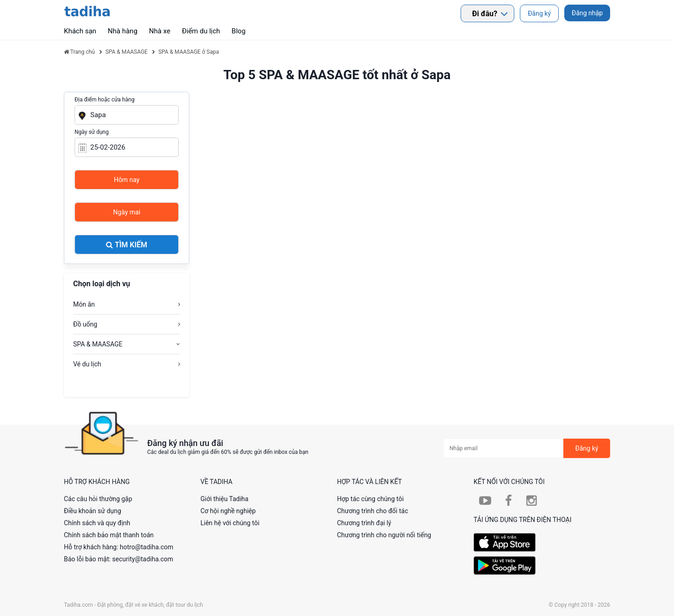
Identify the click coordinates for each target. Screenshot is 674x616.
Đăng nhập (587, 13)
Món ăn (84, 304)
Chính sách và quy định (97, 523)
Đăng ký (539, 13)
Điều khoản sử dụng (93, 511)
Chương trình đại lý (364, 523)
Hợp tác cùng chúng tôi (370, 499)
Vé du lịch (87, 364)
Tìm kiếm (127, 245)
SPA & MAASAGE (98, 344)
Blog (238, 31)
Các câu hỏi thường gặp (98, 499)
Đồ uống (85, 324)
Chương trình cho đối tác (373, 511)
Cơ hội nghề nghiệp (228, 511)
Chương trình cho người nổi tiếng (384, 535)
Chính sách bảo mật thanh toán (109, 535)
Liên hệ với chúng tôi (230, 523)
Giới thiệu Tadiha (225, 499)
